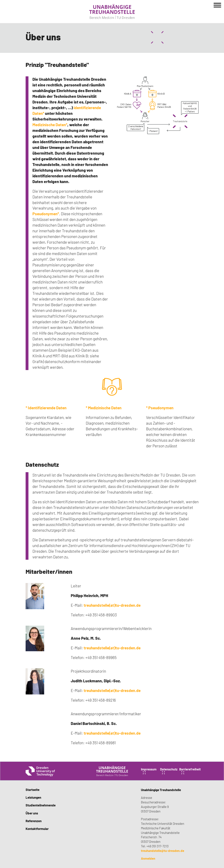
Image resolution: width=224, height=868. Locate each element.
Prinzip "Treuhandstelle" (57, 65)
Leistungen (33, 797)
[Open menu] (217, 6)
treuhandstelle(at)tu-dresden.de (112, 605)
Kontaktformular (37, 829)
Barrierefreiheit (190, 769)
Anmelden (148, 858)
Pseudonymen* (46, 214)
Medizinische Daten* (50, 125)
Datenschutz (42, 464)
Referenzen (34, 821)
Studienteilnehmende (41, 805)
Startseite (33, 790)
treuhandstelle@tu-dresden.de (163, 851)
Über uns (32, 813)
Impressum (149, 769)
